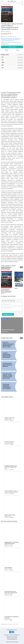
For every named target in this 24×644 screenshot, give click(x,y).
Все (21, 267)
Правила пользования (12, 637)
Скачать (21, 57)
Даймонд (18, 42)
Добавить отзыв (8, 314)
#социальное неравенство (9, 39)
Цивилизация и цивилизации (10, 42)
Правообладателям (12, 639)
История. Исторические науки (10, 37)
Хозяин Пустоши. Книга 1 (8, 330)
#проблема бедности (9, 41)
